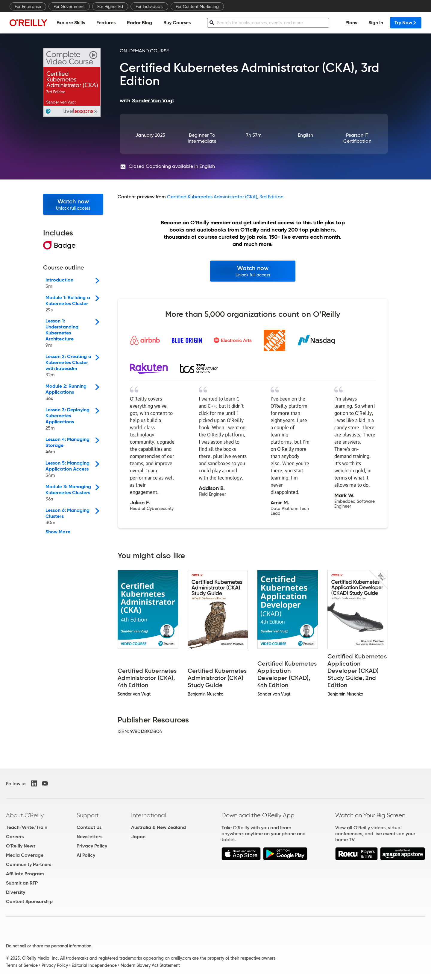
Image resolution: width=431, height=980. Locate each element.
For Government (69, 7)
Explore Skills (71, 23)
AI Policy (86, 855)
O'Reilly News (21, 846)
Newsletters (89, 837)
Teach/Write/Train (27, 827)
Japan (138, 837)
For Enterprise (28, 7)
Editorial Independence (94, 965)
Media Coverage (25, 855)
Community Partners (29, 864)
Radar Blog (139, 23)
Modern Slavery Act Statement (150, 965)
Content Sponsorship (29, 901)
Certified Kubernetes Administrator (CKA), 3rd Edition (225, 197)
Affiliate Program (25, 874)
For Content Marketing (197, 7)
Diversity (16, 892)
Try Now (406, 23)
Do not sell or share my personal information (49, 946)
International (149, 815)
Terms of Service (22, 965)
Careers (15, 837)
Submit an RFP (22, 883)
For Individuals (149, 7)
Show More (58, 532)
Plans (351, 23)
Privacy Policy (92, 846)
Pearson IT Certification (357, 138)
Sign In (376, 23)
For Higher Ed (110, 7)
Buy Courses (177, 23)
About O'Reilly (25, 815)
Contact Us (89, 827)
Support (88, 815)
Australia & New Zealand (158, 827)
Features (106, 23)
